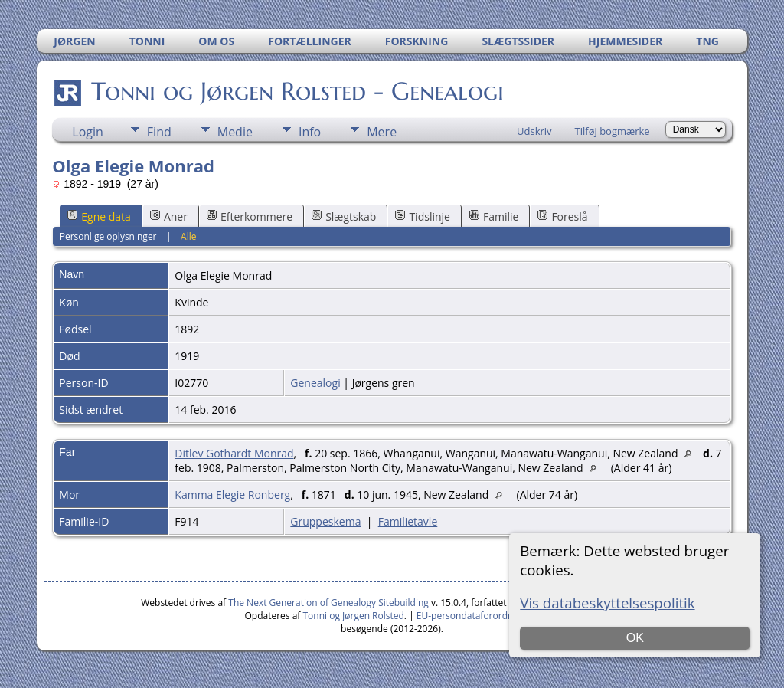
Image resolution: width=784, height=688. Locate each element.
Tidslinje (423, 216)
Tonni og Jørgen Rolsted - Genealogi (296, 91)
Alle (188, 236)
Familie (494, 216)
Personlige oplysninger (108, 236)
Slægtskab (344, 216)
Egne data (99, 216)
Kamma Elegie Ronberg (232, 495)
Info (310, 132)
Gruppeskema (325, 521)
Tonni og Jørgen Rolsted (354, 616)
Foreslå (562, 216)
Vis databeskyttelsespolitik (607, 603)
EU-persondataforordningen (477, 616)
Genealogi (315, 383)
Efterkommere (250, 216)
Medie (235, 132)
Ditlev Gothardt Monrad (234, 453)
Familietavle (408, 521)
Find (159, 132)
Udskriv (534, 131)
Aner (169, 216)
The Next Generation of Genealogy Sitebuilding (328, 603)
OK (635, 638)
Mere (382, 132)
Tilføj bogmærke (612, 131)
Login (88, 132)
